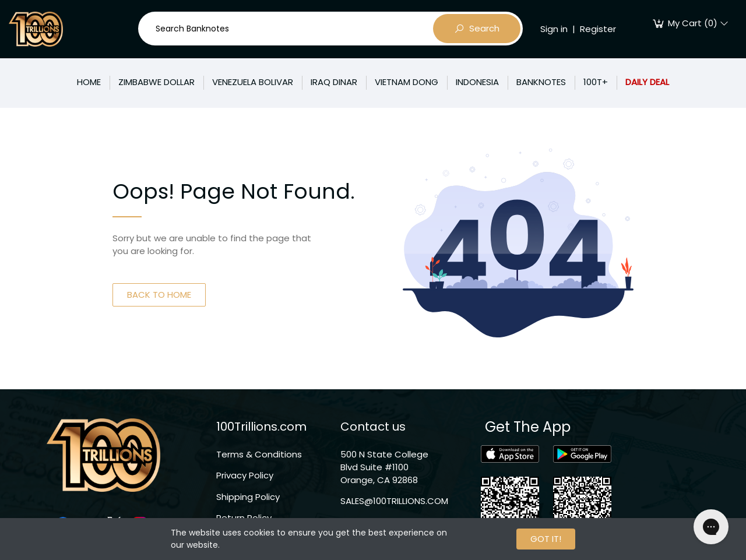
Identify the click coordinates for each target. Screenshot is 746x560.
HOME (89, 82)
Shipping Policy (248, 497)
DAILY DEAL (647, 82)
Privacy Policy (245, 475)
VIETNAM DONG (407, 82)
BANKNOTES (541, 82)
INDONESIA (477, 82)
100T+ (596, 82)
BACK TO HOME (159, 295)
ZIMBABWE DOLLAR (156, 82)
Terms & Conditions (259, 454)
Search (477, 29)
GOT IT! (546, 539)
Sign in (554, 29)
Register (598, 29)
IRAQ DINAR (334, 82)
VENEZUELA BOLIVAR (253, 82)
